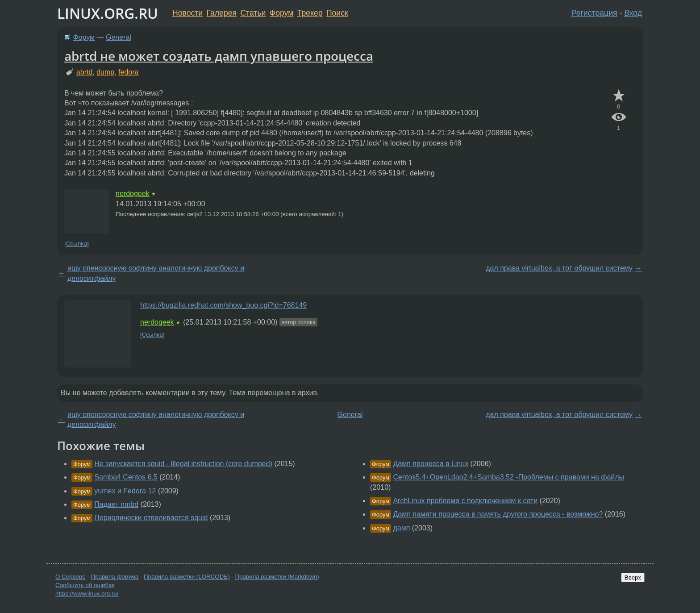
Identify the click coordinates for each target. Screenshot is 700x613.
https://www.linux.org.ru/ (87, 594)
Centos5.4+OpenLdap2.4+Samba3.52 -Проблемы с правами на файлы (508, 477)
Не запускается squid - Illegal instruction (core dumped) (183, 464)
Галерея (222, 13)
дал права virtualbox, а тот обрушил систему (559, 268)
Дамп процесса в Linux (431, 464)
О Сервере (71, 577)
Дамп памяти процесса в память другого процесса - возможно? (498, 514)
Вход (633, 13)
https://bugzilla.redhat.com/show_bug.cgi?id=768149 (223, 305)
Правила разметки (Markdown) (277, 577)
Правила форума (115, 577)
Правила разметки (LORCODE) (187, 577)
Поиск (337, 13)
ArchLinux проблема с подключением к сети (465, 501)
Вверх (633, 578)
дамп (401, 528)
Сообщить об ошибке (85, 585)
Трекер (310, 13)
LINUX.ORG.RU (108, 13)
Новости (187, 13)
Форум (281, 13)
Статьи (253, 13)
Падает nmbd (116, 504)
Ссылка (77, 244)
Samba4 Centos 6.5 (126, 477)
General (119, 37)
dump (105, 72)
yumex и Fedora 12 (125, 491)
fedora (128, 72)
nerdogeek (133, 194)
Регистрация (594, 13)
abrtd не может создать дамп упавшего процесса (219, 56)
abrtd (84, 72)
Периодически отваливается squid (151, 518)
